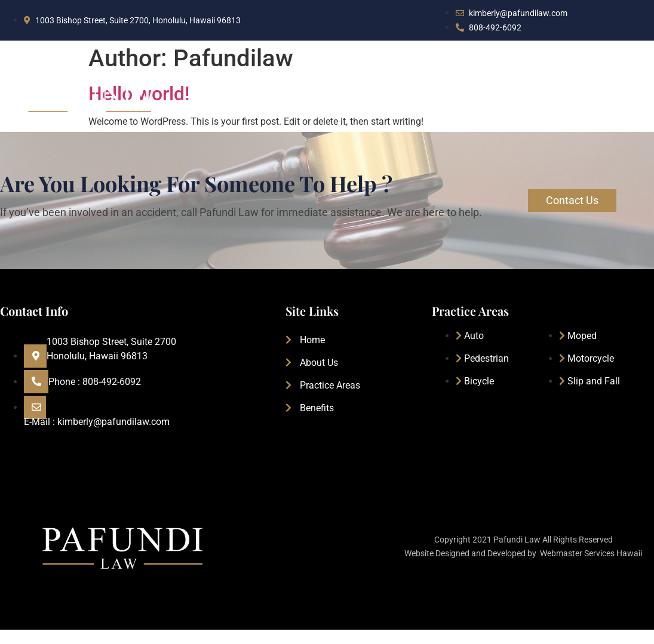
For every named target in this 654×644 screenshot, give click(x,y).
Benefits (509, 99)
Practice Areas (430, 99)
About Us (349, 99)
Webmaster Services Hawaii (591, 553)
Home (286, 99)
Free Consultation (595, 99)
